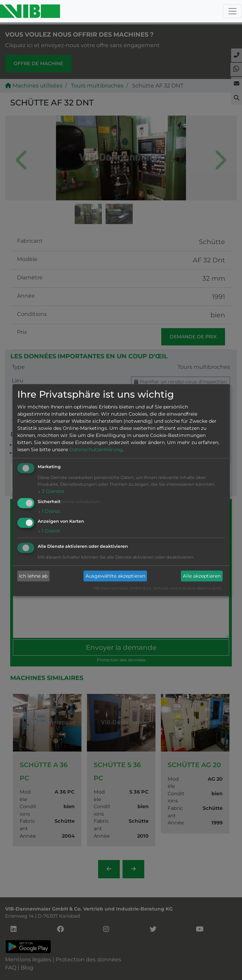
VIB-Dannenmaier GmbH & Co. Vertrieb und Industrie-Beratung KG (158, 588)
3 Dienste (51, 491)
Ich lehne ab (33, 576)
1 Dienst (49, 511)
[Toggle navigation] (232, 11)
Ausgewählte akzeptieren (115, 576)
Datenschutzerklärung (96, 449)
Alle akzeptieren (202, 576)
